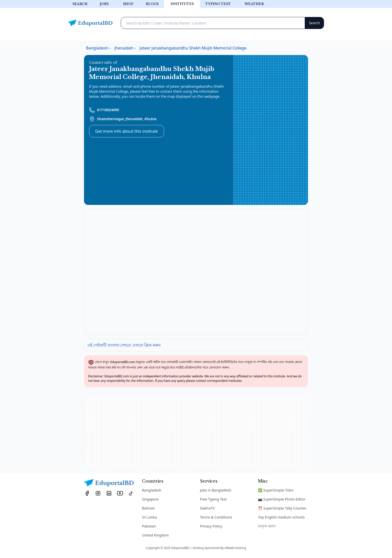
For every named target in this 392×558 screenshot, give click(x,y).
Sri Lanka (149, 517)
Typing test (218, 4)
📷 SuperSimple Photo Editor (282, 499)
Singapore (150, 499)
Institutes (182, 4)
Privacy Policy (211, 526)
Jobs (104, 4)
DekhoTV (207, 508)
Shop (128, 4)
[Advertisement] (271, 130)
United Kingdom (155, 535)
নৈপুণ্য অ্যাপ (267, 526)
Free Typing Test (213, 499)
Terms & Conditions (216, 517)
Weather (254, 4)
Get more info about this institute (126, 131)
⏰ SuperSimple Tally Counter (282, 508)
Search (80, 4)
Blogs (152, 4)
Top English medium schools (281, 517)
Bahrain (148, 508)
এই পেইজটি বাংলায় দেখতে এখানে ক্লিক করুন (124, 345)
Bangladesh (152, 490)
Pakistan (149, 526)
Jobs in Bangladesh (216, 490)
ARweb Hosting (235, 548)
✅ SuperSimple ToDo (276, 490)
